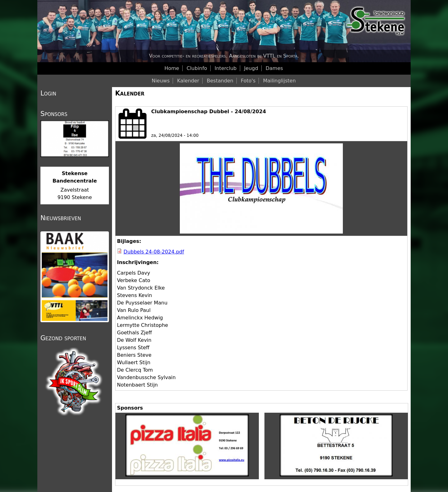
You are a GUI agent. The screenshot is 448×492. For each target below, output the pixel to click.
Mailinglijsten (279, 81)
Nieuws (161, 81)
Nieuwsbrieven (61, 218)
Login (48, 93)
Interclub (226, 68)
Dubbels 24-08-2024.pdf (154, 252)
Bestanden (220, 81)
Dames (274, 68)
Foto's (248, 81)
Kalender (130, 93)
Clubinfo (197, 68)
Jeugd (251, 68)
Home (172, 68)
